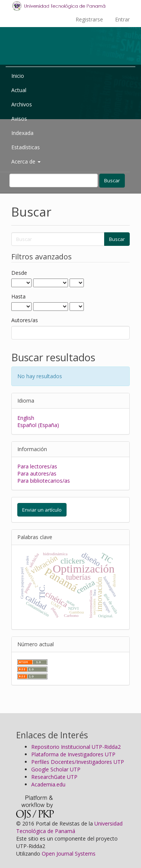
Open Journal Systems (69, 854)
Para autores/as (37, 473)
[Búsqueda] (54, 180)
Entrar (122, 19)
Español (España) (38, 425)
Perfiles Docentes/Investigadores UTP (78, 762)
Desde (19, 273)
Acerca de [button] (26, 161)
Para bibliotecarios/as (44, 481)
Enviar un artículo (42, 510)
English (26, 418)
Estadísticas (26, 147)
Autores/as (25, 320)
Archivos (22, 104)
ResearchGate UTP (54, 777)
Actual (19, 90)
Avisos (19, 119)
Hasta (18, 296)
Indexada (22, 133)
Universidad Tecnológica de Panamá (69, 827)
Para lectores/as (37, 466)
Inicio (18, 76)
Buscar (112, 180)
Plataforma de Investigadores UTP (73, 754)
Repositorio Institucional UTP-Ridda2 (76, 747)
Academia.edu (48, 784)
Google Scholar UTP (56, 769)
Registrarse (89, 19)
